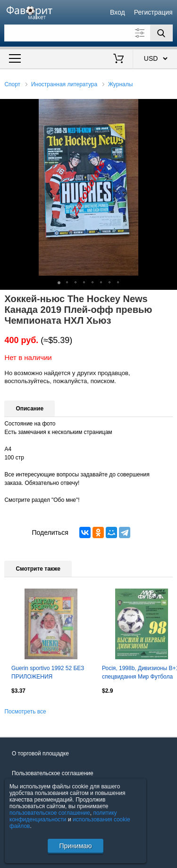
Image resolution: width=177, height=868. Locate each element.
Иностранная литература (64, 84)
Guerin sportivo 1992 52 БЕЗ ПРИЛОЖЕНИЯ (48, 672)
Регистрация (153, 12)
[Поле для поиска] (88, 33)
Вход (118, 12)
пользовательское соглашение (50, 813)
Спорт (12, 84)
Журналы (120, 84)
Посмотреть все (25, 712)
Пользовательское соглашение (53, 773)
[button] (169, 107)
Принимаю (75, 846)
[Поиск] (161, 33)
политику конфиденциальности (63, 816)
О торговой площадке (40, 753)
